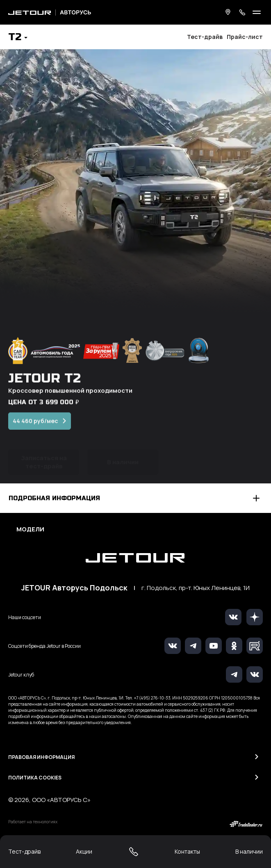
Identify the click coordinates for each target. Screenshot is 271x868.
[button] (18, 38)
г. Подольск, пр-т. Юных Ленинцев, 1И (196, 588)
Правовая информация (41, 757)
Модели (30, 529)
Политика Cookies (35, 778)
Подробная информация (54, 498)
